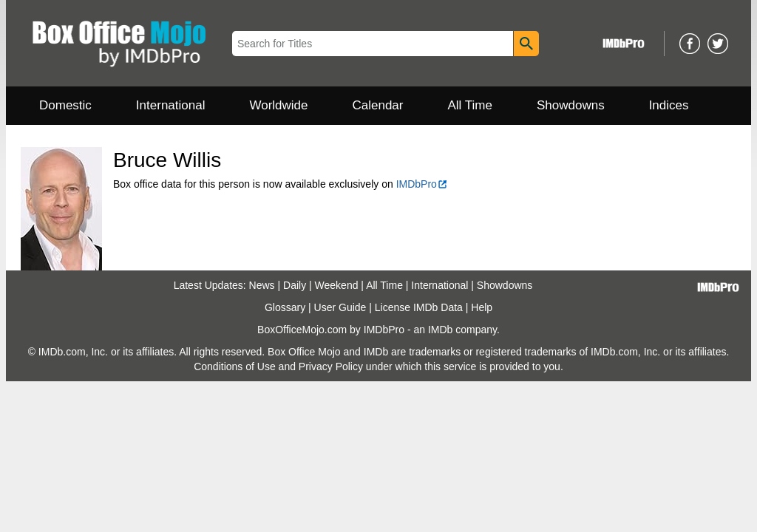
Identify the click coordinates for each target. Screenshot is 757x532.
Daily (295, 285)
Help (482, 307)
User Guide (340, 307)
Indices (669, 105)
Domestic (65, 105)
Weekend (337, 285)
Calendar (378, 105)
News (262, 285)
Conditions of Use (235, 366)
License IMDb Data (419, 307)
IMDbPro (422, 184)
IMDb (440, 330)
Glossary (285, 307)
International (171, 105)
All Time (470, 105)
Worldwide (278, 105)
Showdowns (571, 105)
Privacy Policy (331, 366)
